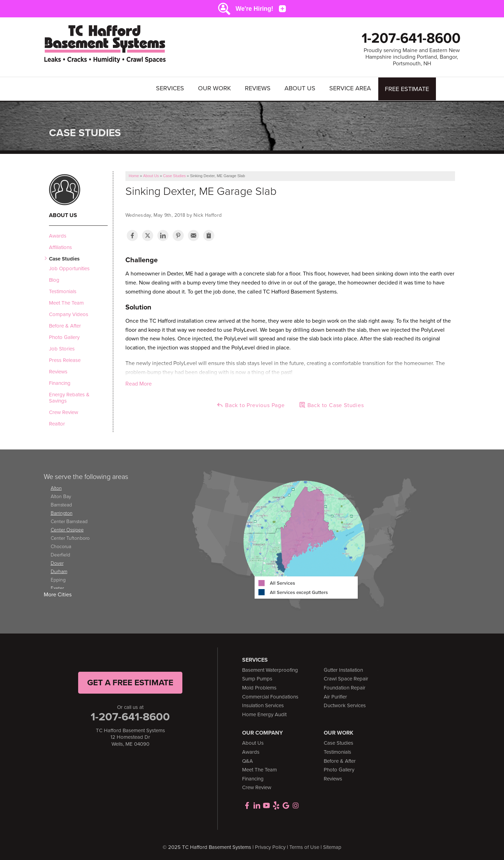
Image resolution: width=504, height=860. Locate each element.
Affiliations (60, 246)
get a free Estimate (130, 681)
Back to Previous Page (251, 404)
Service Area (350, 88)
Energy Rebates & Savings (69, 397)
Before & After (65, 325)
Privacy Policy (270, 846)
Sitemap (332, 846)
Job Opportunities (69, 267)
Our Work (215, 88)
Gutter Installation (343, 669)
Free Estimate (407, 88)
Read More (139, 383)
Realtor (57, 423)
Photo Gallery (64, 336)
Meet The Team (66, 302)
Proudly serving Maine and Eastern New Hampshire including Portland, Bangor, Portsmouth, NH (412, 57)
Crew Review (64, 411)
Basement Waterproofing (270, 669)
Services (170, 88)
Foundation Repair (345, 687)
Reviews (258, 88)
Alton (56, 487)
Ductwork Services (345, 705)
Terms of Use (304, 846)
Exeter (57, 587)
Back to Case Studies (331, 404)
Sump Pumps (257, 678)
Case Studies (64, 258)
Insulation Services (263, 705)
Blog (54, 279)
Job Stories (62, 348)
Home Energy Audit (264, 713)
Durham (59, 570)
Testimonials (63, 290)
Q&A (247, 760)
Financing (60, 382)
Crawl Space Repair (346, 678)
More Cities (58, 594)
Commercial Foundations (270, 696)
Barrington (62, 512)
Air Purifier (335, 696)
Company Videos (69, 313)
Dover (57, 562)
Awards (58, 235)
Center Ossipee (67, 529)
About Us (300, 88)
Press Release (65, 359)
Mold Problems (259, 687)
